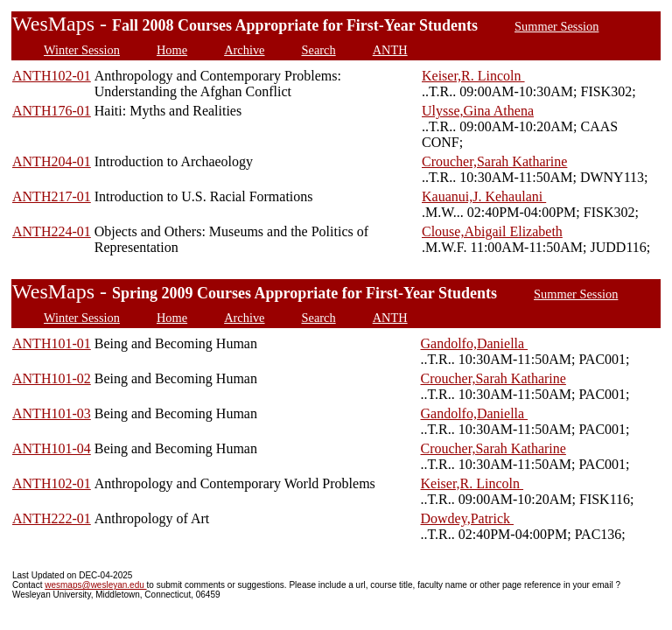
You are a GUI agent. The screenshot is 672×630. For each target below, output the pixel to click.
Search (319, 50)
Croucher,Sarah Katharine (494, 161)
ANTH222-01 (52, 518)
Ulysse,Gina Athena (478, 111)
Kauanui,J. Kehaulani (484, 196)
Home (172, 50)
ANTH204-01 (52, 161)
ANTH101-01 (52, 343)
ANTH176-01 (52, 111)
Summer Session (556, 26)
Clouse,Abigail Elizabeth (492, 231)
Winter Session (82, 50)
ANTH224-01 (52, 231)
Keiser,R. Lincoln (473, 76)
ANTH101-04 (52, 448)
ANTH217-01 (52, 196)
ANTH (390, 50)
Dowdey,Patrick (468, 518)
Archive (244, 50)
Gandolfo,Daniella (475, 343)
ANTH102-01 (52, 76)
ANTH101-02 (52, 378)
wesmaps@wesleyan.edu (95, 585)
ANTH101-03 (52, 413)
